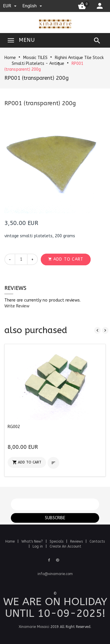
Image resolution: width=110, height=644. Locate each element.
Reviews (15, 288)
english (32, 6)
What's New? (33, 541)
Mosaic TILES (35, 58)
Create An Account (65, 546)
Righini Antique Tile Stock (79, 58)
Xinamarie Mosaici (34, 627)
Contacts (97, 541)
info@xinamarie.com (55, 574)
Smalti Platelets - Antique (38, 64)
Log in (38, 546)
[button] (66, 259)
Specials (57, 541)
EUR (10, 6)
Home (10, 58)
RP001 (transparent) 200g (37, 78)
